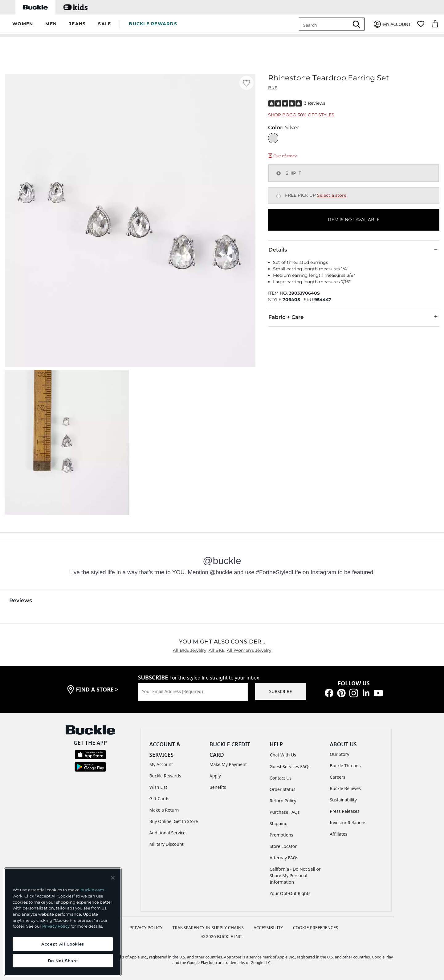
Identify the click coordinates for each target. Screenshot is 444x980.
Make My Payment (228, 764)
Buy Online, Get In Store (174, 821)
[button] (23, 24)
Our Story (339, 754)
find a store (97, 689)
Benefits (218, 787)
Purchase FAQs (285, 812)
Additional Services (169, 833)
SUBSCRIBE (281, 691)
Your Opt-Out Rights (290, 893)
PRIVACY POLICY (146, 928)
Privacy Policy (56, 926)
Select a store (332, 195)
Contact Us (281, 778)
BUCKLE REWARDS (153, 24)
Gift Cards (159, 799)
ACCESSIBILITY (268, 928)
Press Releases (344, 811)
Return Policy (283, 801)
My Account (161, 764)
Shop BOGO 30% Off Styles (301, 115)
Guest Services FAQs (290, 766)
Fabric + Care (354, 317)
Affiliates (338, 834)
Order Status (282, 789)
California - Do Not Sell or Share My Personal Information (295, 875)
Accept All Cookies (63, 944)
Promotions (281, 835)
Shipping (279, 823)
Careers (337, 777)
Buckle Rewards (165, 776)
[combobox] (325, 24)
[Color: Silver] (273, 138)
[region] (63, 922)
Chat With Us (283, 755)
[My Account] (392, 24)
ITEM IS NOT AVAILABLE (354, 220)
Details (354, 249)
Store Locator (283, 846)
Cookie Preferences (316, 928)
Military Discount (167, 844)
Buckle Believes (345, 788)
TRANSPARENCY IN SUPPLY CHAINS (208, 928)
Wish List (158, 787)
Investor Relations (348, 823)
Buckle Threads (345, 766)
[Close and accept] (113, 878)
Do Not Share (63, 961)
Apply (215, 776)
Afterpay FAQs (284, 858)
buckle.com (92, 890)
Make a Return (164, 810)
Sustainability (343, 800)
